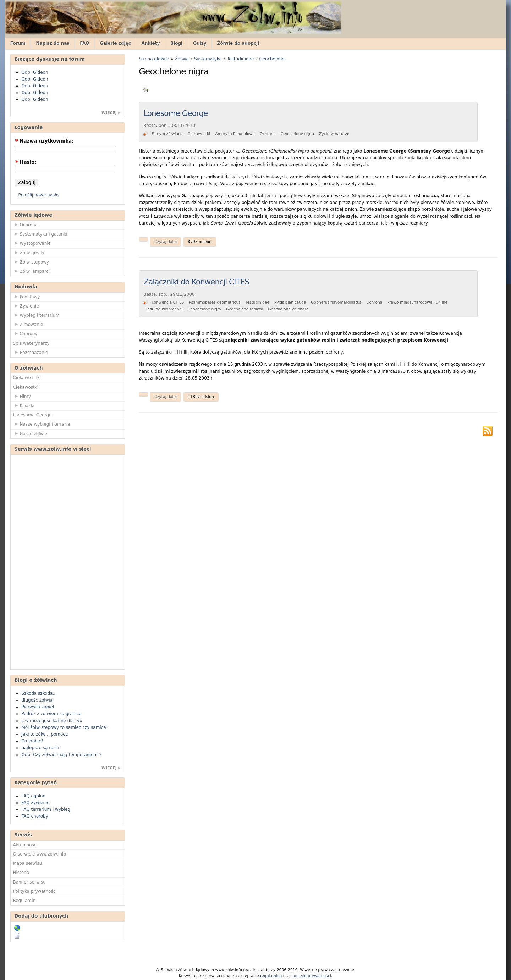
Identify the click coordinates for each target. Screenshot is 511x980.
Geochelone (272, 59)
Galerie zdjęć (115, 43)
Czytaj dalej (166, 242)
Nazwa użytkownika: (44, 141)
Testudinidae (240, 59)
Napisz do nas (53, 43)
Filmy (22, 396)
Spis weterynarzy (31, 343)
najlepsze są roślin (41, 748)
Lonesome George (32, 415)
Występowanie (32, 243)
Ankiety (151, 43)
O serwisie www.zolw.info (39, 854)
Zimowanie (28, 324)
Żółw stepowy (31, 262)
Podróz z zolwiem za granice (51, 714)
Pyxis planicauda (290, 302)
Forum (18, 43)
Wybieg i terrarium (36, 315)
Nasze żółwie (30, 433)
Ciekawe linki (27, 378)
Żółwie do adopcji (238, 43)
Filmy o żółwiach (167, 134)
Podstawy (26, 297)
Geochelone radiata (245, 309)
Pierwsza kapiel (38, 707)
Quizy (200, 43)
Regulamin (24, 901)
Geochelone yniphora (289, 309)
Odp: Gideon (35, 72)
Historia (21, 873)
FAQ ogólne (33, 796)
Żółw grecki (28, 253)
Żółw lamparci (31, 271)
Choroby (25, 333)
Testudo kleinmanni (164, 309)
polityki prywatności (312, 976)
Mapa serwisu (27, 863)
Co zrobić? (32, 741)
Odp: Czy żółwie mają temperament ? (61, 755)
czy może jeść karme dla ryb (52, 721)
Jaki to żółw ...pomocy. (45, 734)
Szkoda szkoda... (39, 693)
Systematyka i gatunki (40, 234)
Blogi (176, 43)
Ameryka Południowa (235, 134)
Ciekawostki (26, 387)
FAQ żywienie (35, 803)
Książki (23, 405)
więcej (109, 113)
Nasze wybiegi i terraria (41, 424)
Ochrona (25, 225)
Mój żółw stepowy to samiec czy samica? (65, 727)
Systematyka (208, 59)
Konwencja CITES (168, 302)
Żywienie (26, 306)
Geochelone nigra (297, 134)
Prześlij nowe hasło (38, 195)
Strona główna (154, 59)
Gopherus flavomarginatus (336, 302)
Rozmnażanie (30, 352)
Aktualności (25, 845)
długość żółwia (37, 700)
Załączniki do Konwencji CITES (196, 282)
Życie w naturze (334, 134)
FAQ (84, 43)
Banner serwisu (29, 882)
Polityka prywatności (35, 891)
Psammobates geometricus (215, 302)
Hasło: (26, 162)
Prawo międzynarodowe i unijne (417, 302)
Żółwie (182, 59)
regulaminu (271, 976)
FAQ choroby (35, 816)
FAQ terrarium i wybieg (46, 809)
